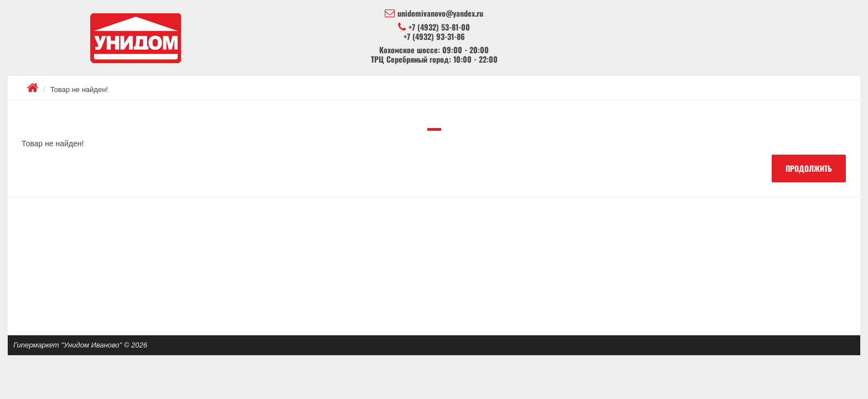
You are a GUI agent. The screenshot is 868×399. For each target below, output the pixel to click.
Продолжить (809, 168)
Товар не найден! (79, 89)
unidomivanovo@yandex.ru (434, 13)
